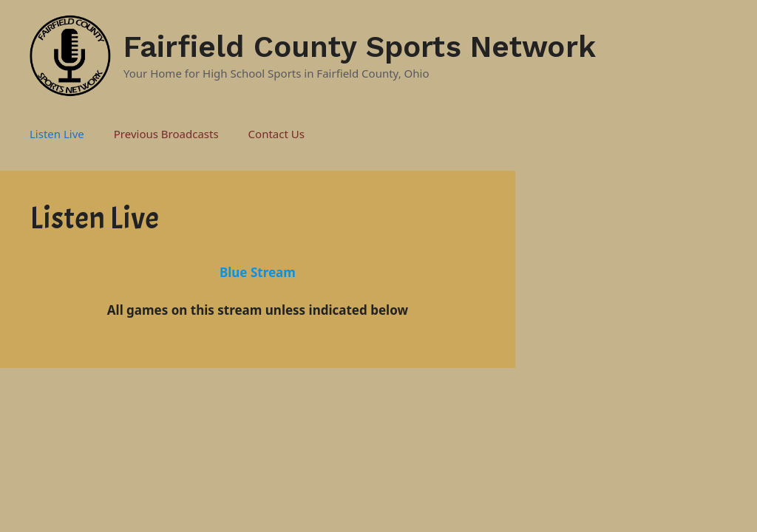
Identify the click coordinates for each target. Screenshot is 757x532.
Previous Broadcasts (166, 134)
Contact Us (276, 134)
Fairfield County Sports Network (360, 47)
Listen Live (57, 134)
